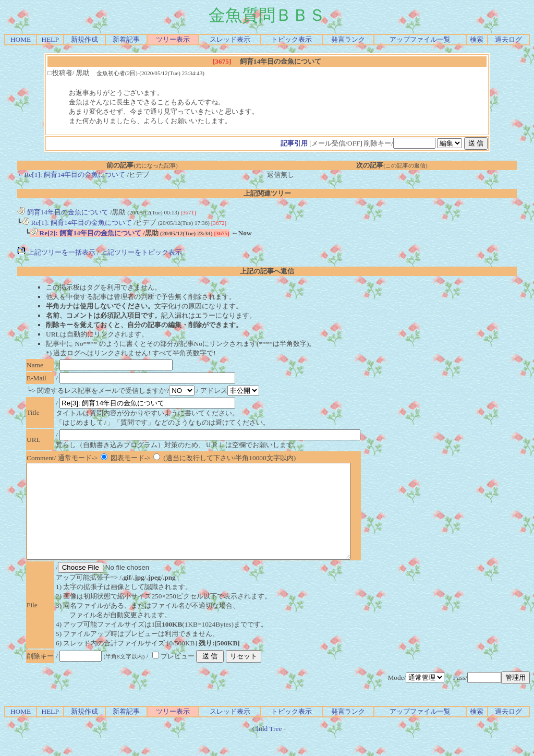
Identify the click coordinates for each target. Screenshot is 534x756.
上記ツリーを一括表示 (56, 252)
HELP (50, 39)
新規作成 (84, 39)
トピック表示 (292, 39)
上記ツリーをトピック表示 (141, 252)
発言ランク (348, 39)
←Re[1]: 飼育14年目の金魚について (71, 175)
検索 (477, 39)
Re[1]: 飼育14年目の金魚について (77, 223)
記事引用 (294, 143)
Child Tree (267, 747)
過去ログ (508, 39)
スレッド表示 (230, 39)
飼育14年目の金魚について (63, 212)
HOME (21, 39)
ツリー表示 (173, 39)
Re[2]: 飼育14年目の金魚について (86, 233)
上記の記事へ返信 (267, 271)
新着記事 (126, 39)
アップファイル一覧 (420, 39)
